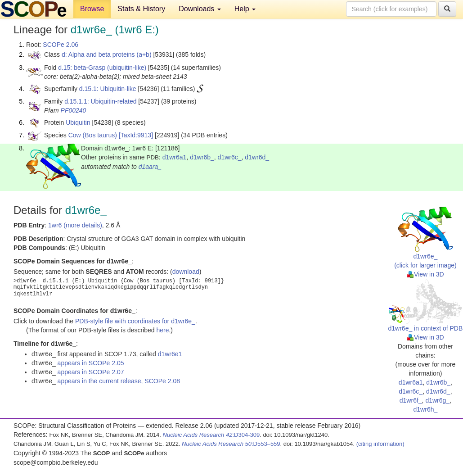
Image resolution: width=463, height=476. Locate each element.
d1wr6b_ (202, 157)
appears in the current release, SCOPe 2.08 (119, 381)
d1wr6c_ (230, 157)
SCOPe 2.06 (61, 45)
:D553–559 (231, 444)
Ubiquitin (78, 122)
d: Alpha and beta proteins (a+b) (107, 54)
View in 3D (425, 274)
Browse (92, 9)
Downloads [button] (200, 9)
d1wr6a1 (175, 157)
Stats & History (141, 9)
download (186, 272)
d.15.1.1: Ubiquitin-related (100, 101)
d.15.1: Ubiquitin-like (108, 89)
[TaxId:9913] (136, 135)
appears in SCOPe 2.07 (91, 372)
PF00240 (74, 110)
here (162, 330)
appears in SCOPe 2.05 (91, 363)
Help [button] (245, 9)
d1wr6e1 (170, 354)
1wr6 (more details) (75, 225)
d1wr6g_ (437, 400)
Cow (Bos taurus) (93, 135)
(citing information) (380, 444)
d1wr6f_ (411, 400)
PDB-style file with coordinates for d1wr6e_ (135, 321)
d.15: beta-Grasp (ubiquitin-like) (102, 68)
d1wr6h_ (426, 409)
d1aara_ (150, 167)
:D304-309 (211, 435)
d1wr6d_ (257, 157)
